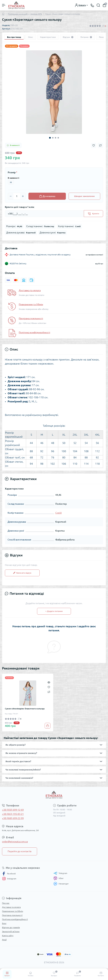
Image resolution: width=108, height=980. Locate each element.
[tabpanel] (54, 92)
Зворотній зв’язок (11, 931)
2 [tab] (53, 138)
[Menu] (4, 5)
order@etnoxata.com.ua (15, 842)
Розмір (13, 172)
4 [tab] (58, 138)
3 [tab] (56, 138)
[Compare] (49, 692)
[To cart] (48, 726)
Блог (4, 923)
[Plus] (23, 196)
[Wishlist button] (94, 145)
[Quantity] (17, 196)
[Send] (93, 214)
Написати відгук (22, 573)
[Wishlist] (49, 687)
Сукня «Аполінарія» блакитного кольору (25, 709)
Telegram (60, 873)
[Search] (98, 5)
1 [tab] (50, 138)
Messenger (61, 884)
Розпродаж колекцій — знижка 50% (25, 14)
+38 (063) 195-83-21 (13, 814)
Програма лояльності (31, 318)
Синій (58, 513)
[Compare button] (100, 145)
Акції (4, 940)
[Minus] (11, 196)
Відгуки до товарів (11, 927)
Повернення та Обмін (31, 304)
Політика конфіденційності (34, 332)
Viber (59, 878)
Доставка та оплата (30, 290)
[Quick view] (49, 682)
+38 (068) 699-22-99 (13, 818)
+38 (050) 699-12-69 (13, 810)
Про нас (6, 903)
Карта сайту (8, 936)
